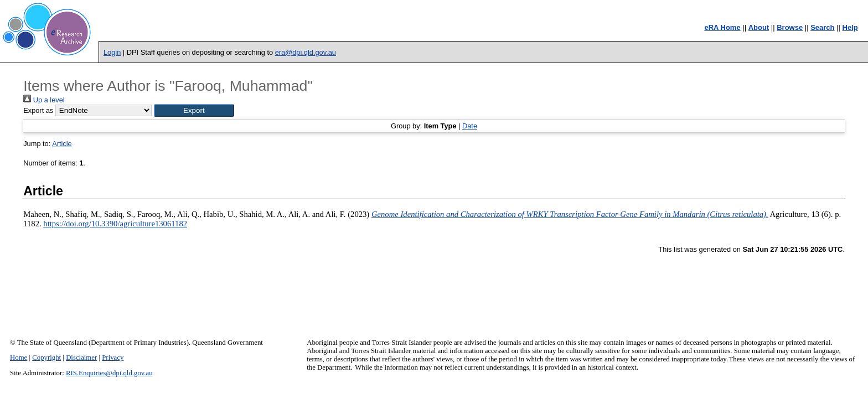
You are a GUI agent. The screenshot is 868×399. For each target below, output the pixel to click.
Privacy (113, 357)
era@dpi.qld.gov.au (306, 52)
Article (62, 144)
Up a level (44, 100)
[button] (194, 110)
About (759, 27)
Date (470, 126)
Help (850, 27)
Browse (790, 27)
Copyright (46, 357)
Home (19, 357)
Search (822, 27)
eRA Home (722, 27)
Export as (38, 110)
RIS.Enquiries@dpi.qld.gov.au (109, 373)
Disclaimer (81, 357)
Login (112, 52)
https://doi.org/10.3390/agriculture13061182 (115, 224)
